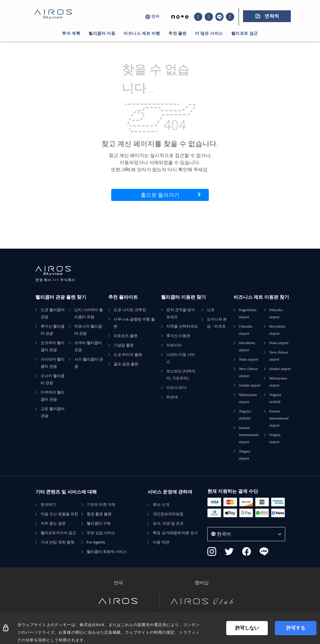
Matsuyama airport (248, 398)
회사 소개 (161, 505)
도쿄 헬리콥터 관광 (53, 313)
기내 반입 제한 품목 (58, 542)
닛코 (211, 310)
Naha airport (248, 359)
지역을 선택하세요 (182, 326)
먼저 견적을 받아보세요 (181, 313)
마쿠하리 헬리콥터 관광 (53, 396)
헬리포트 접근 (245, 33)
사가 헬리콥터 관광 (89, 363)
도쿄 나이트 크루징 (130, 310)
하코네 (172, 397)
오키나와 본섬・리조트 (217, 323)
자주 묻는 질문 (53, 523)
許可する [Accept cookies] (296, 628)
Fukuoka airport (246, 330)
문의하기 (48, 505)
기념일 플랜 (124, 345)
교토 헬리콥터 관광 (53, 412)
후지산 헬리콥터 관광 (53, 330)
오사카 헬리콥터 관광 (53, 379)
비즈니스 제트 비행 (142, 33)
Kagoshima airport (248, 313)
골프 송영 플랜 (126, 364)
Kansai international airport (249, 435)
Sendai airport (250, 385)
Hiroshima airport (247, 346)
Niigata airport (244, 455)
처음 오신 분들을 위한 (59, 514)
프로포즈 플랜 (125, 336)
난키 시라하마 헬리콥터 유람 (89, 313)
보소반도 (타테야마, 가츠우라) (181, 375)
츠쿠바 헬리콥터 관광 (88, 346)
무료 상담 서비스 (101, 533)
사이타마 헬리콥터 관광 (53, 363)
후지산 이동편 (178, 336)
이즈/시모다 (177, 388)
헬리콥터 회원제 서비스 (107, 552)
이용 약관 (161, 542)
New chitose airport (248, 372)
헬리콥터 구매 (99, 523)
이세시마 (174, 345)
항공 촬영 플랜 (99, 514)
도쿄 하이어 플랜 (128, 355)
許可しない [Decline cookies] (247, 628)
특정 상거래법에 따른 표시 (175, 533)
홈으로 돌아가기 (160, 195)
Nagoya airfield (245, 415)
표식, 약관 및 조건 (168, 523)
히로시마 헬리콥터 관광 (88, 330)
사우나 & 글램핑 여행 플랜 (134, 323)
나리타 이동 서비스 (181, 358)
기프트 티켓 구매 (101, 505)
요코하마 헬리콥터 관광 (53, 346)
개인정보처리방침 (168, 514)
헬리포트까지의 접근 (58, 533)
